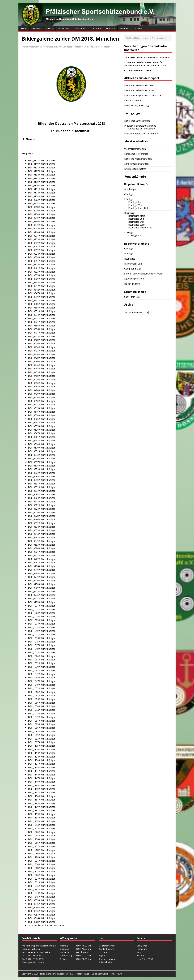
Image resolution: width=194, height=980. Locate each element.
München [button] (29, 139)
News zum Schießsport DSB (139, 85)
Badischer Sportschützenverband (141, 134)
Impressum (116, 974)
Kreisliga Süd (135, 235)
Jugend (123, 28)
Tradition (95, 28)
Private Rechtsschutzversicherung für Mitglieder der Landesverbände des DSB (145, 64)
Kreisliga (129, 233)
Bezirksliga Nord (137, 216)
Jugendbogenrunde (134, 279)
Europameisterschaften (136, 154)
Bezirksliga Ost (136, 222)
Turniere (103, 952)
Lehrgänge (142, 946)
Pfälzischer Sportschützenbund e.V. (56, 974)
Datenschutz (83, 974)
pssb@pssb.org (36, 962)
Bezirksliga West (137, 225)
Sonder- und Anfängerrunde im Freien (144, 274)
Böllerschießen (106, 962)
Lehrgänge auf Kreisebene (142, 129)
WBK (139, 952)
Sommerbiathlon (107, 959)
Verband (80, 28)
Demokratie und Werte (139, 70)
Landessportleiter (72, 47)
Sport (48, 28)
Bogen (102, 956)
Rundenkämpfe (106, 949)
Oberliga (129, 194)
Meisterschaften (107, 946)
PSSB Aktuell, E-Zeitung (136, 105)
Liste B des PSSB (145, 959)
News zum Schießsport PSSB (139, 90)
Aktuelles (36, 28)
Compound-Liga (133, 269)
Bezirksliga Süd (136, 219)
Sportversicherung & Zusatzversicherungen (147, 57)
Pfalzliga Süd (135, 202)
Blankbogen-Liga (133, 264)
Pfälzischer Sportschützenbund (140, 126)
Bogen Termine (132, 284)
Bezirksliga (130, 213)
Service (110, 28)
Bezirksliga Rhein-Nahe (140, 228)
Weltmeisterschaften (135, 149)
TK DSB (140, 956)
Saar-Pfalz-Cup (132, 297)
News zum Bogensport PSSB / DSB (143, 96)
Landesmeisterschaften (136, 164)
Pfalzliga (129, 199)
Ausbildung (63, 28)
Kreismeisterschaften (135, 169)
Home (24, 28)
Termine (138, 28)
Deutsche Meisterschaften (97, 47)
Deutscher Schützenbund (137, 121)
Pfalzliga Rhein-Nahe (139, 208)
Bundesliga (130, 189)
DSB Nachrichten (133, 101)
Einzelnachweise (100, 974)
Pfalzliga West (136, 205)
